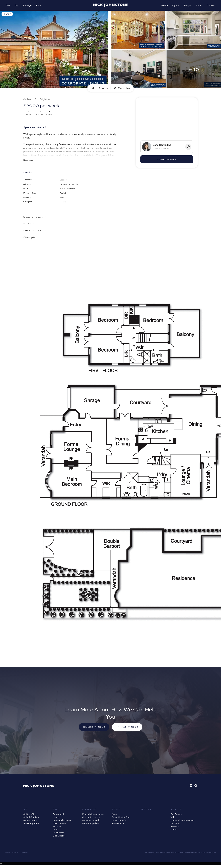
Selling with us (93, 728)
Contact (211, 6)
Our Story (175, 824)
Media (164, 6)
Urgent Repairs (119, 821)
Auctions (57, 827)
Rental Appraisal (90, 824)
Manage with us (128, 728)
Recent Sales (30, 821)
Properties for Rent (121, 818)
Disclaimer (24, 853)
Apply (114, 815)
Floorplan (122, 89)
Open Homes (59, 824)
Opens (175, 6)
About (199, 6)
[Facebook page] (191, 786)
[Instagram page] (196, 786)
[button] (29, 224)
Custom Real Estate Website (185, 853)
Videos (174, 818)
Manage (28, 6)
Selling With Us (31, 815)
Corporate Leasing (91, 818)
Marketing (202, 853)
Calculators (58, 833)
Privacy (15, 853)
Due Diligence (60, 836)
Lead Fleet (212, 853)
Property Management (93, 815)
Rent (39, 6)
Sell (8, 6)
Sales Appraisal (31, 824)
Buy (17, 6)
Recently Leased (90, 821)
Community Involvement (182, 821)
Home (8, 853)
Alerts (56, 830)
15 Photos (99, 89)
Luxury (56, 818)
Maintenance (118, 824)
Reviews (175, 827)
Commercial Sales (62, 821)
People (187, 6)
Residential (58, 815)
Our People (176, 815)
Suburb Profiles (31, 818)
